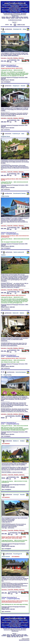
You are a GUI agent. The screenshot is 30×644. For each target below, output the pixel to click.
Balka (22, 17)
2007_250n (4, 228)
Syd (25, 18)
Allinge (7, 17)
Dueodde (4, 18)
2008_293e (4, 175)
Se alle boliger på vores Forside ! (15, 20)
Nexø (23, 635)
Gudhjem (14, 17)
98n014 (3, 478)
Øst (23, 18)
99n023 (3, 418)
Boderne (13, 18)
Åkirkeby (9, 637)
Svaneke (18, 17)
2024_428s (4, 534)
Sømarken (8, 18)
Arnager (17, 18)
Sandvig (3, 17)
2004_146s (4, 593)
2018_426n (4, 61)
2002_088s (4, 351)
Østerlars (26, 636)
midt (12, 637)
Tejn (10, 17)
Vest (27, 18)
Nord (20, 18)
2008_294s (4, 122)
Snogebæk (26, 17)
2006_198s (4, 293)
